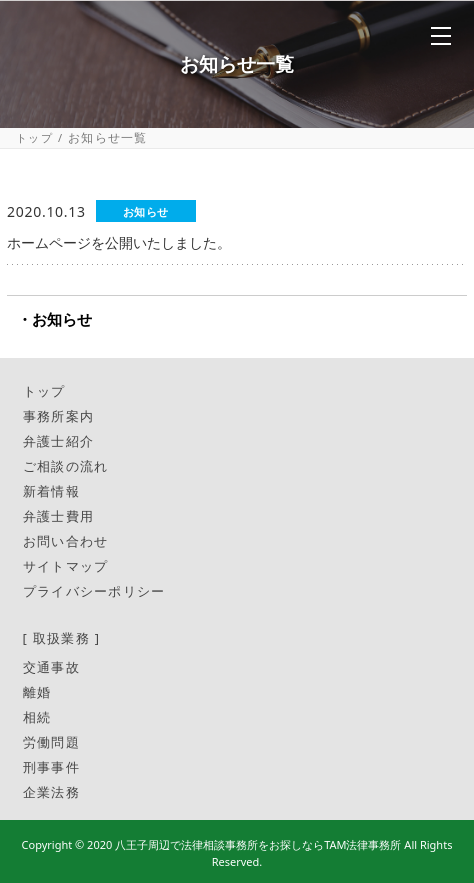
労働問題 (51, 742)
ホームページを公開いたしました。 (119, 242)
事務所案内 (59, 416)
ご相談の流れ (66, 466)
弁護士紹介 (59, 441)
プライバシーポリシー (94, 591)
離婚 (37, 692)
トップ (34, 137)
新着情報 (51, 491)
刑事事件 (51, 767)
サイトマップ (66, 566)
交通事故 (51, 667)
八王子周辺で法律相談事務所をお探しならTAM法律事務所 (258, 844)
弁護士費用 (59, 516)
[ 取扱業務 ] (62, 638)
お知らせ (62, 319)
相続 (37, 717)
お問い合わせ (66, 541)
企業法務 (51, 792)
